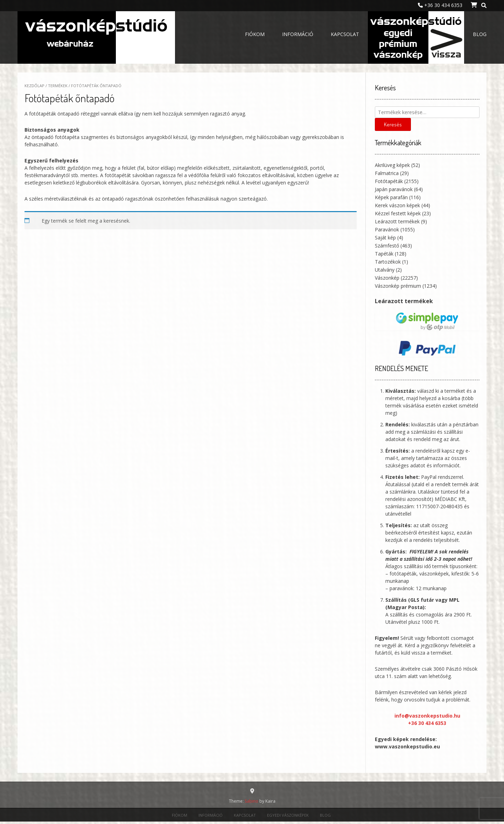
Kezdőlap (34, 86)
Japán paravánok (394, 189)
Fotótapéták (389, 181)
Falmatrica (387, 173)
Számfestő (387, 246)
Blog (480, 34)
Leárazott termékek (397, 221)
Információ (298, 34)
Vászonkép (387, 278)
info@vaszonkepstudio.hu (427, 716)
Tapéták (384, 254)
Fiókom (255, 34)
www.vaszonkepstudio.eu (407, 746)
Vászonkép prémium (398, 286)
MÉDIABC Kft (450, 499)
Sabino (251, 801)
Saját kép (385, 238)
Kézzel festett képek (398, 213)
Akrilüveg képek (392, 165)
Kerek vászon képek (397, 205)
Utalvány (385, 270)
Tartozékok (388, 262)
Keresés (393, 124)
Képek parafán (391, 197)
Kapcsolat (345, 34)
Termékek (58, 86)
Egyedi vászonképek (416, 35)
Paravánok (387, 229)
